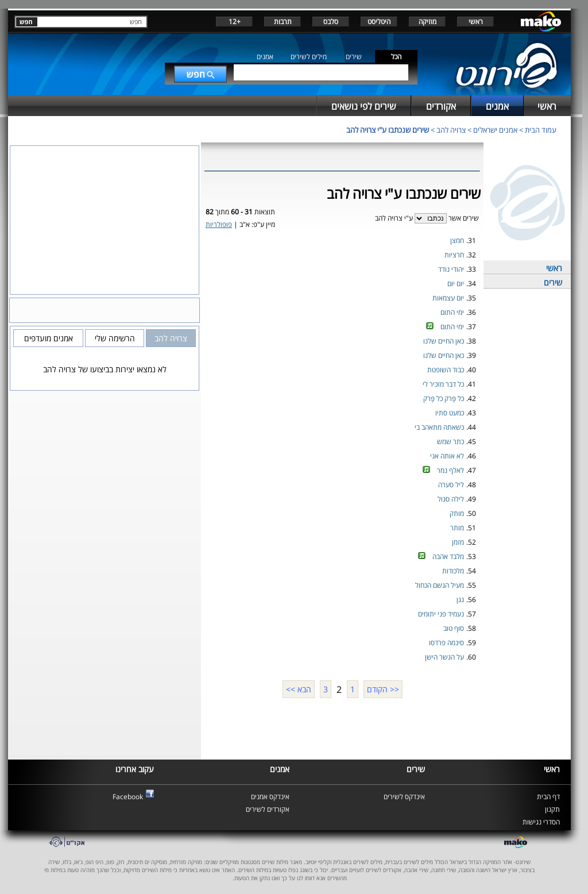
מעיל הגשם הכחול (440, 585)
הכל (396, 57)
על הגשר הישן (444, 657)
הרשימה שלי (115, 338)
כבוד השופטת (446, 370)
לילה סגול (451, 499)
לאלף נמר (450, 470)
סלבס (331, 22)
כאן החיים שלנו (444, 341)
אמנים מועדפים (49, 338)
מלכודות (453, 571)
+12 (235, 22)
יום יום (456, 284)
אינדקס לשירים (404, 797)
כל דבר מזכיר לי (443, 384)
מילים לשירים (309, 57)
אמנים (265, 57)
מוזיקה (428, 22)
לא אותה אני (447, 456)
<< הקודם (383, 689)
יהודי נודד (451, 269)
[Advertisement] (342, 727)
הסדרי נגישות (541, 822)
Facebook (128, 797)
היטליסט (379, 22)
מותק (457, 513)
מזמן (458, 542)
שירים (354, 57)
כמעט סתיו (450, 413)
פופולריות (219, 224)
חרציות (454, 255)
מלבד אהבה (448, 556)
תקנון (552, 809)
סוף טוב (454, 628)
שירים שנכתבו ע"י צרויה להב (388, 130)
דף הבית (548, 797)
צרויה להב (451, 130)
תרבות (283, 22)
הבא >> (299, 689)
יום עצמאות (448, 298)
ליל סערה (451, 485)
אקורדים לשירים (268, 809)
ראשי (476, 22)
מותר (457, 528)
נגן (460, 600)
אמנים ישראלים (495, 130)
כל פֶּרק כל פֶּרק (444, 398)
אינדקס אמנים (270, 797)
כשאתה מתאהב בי (439, 427)
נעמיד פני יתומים (441, 614)
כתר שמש (450, 442)
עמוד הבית (541, 130)
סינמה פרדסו (446, 643)
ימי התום (452, 312)
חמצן (457, 240)
